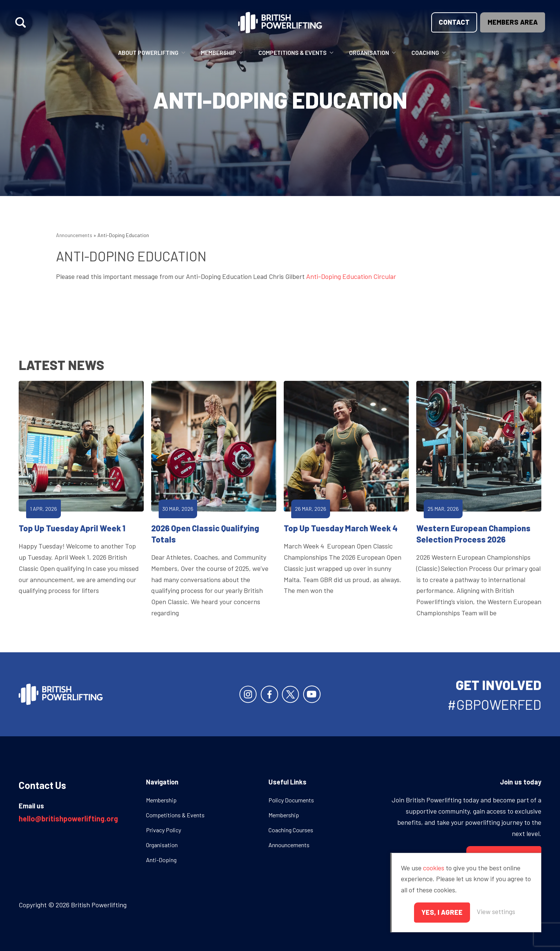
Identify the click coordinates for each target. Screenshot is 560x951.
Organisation (369, 52)
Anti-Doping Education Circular (351, 276)
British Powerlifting (280, 22)
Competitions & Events (293, 52)
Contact (454, 22)
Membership (218, 52)
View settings (496, 911)
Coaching (425, 52)
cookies (434, 868)
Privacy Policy (164, 830)
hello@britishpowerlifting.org (68, 818)
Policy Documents (291, 800)
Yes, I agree (442, 912)
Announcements (74, 235)
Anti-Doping (161, 860)
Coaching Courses (291, 830)
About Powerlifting (148, 52)
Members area (513, 22)
